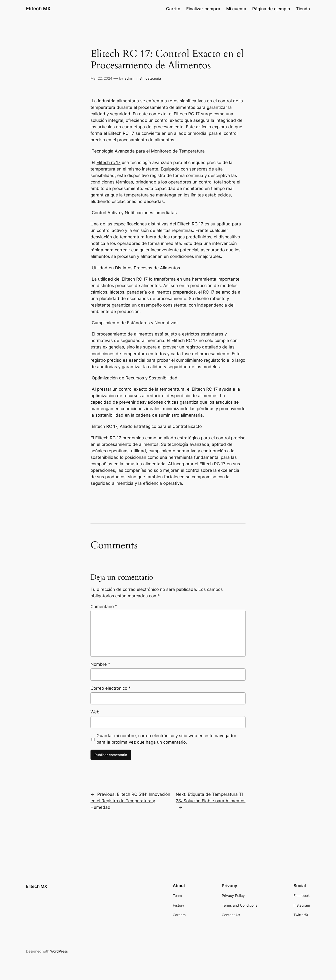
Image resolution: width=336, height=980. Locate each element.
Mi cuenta (236, 9)
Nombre (100, 664)
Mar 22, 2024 (101, 78)
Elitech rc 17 (108, 163)
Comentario (104, 607)
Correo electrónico (111, 688)
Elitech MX (38, 8)
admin (129, 78)
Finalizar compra (203, 9)
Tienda (303, 9)
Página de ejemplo (271, 9)
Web (95, 712)
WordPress (59, 951)
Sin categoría (150, 78)
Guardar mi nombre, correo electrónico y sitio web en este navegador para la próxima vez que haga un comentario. (166, 739)
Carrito (173, 9)
